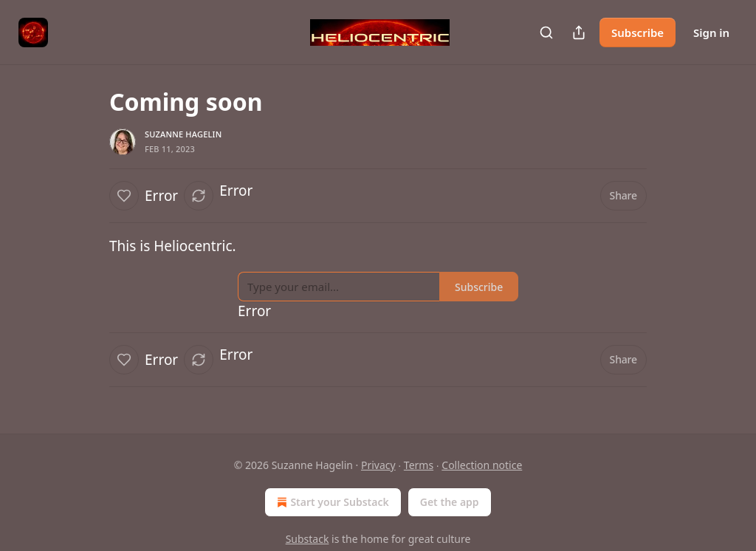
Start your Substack (331, 502)
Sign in (711, 32)
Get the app (450, 502)
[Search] (546, 32)
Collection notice (482, 465)
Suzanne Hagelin (183, 134)
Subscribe (638, 32)
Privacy (378, 465)
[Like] (124, 196)
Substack (307, 539)
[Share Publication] (579, 32)
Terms (419, 465)
